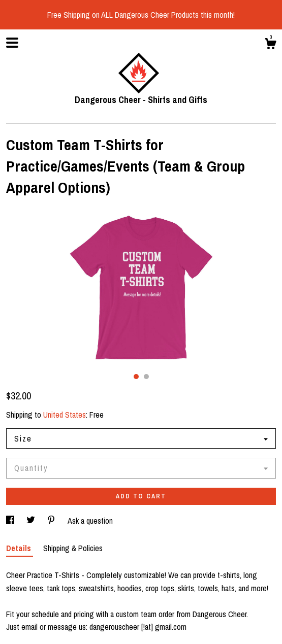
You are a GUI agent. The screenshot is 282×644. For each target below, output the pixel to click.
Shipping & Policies (73, 548)
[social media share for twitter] (32, 521)
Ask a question (90, 521)
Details (20, 548)
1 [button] (136, 377)
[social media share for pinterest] (52, 521)
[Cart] (270, 45)
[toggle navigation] (12, 43)
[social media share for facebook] (11, 521)
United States (65, 415)
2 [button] (146, 377)
